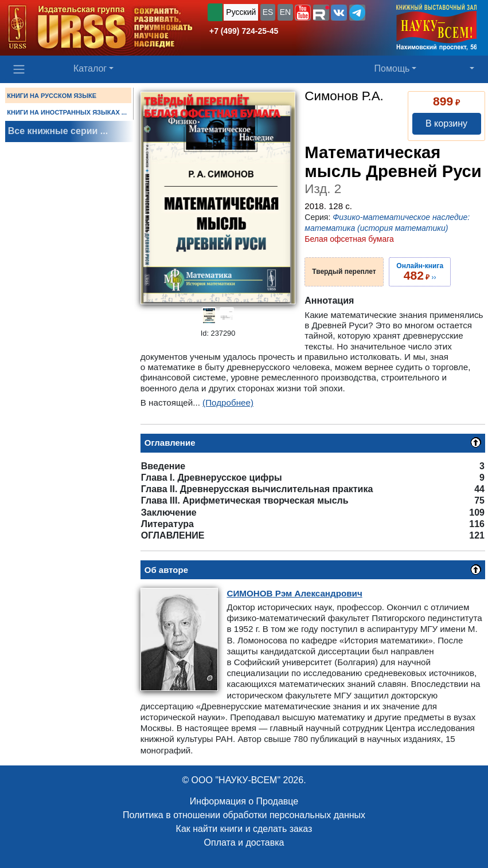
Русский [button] (241, 12)
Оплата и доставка (244, 843)
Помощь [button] (392, 68)
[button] (303, 13)
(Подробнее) (228, 402)
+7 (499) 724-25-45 (244, 31)
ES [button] (268, 12)
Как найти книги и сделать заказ (244, 829)
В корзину (446, 123)
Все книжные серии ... (58, 131)
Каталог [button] (90, 68)
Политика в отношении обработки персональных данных (244, 815)
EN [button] (285, 12)
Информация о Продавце (244, 801)
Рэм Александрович (294, 593)
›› (420, 272)
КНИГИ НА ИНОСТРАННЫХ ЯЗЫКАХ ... (67, 112)
